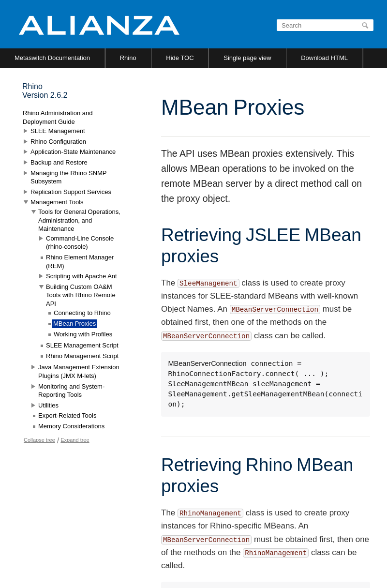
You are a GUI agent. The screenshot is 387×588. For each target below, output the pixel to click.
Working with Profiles (83, 334)
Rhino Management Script (82, 356)
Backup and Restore (59, 162)
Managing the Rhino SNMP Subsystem (68, 177)
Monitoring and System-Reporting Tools (71, 391)
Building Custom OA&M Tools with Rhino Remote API (81, 295)
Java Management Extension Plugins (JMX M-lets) (79, 371)
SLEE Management (58, 131)
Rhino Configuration (58, 142)
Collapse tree (39, 440)
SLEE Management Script (82, 345)
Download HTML (324, 58)
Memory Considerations (71, 426)
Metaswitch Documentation (52, 58)
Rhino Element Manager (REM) (80, 262)
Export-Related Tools (67, 415)
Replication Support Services (71, 192)
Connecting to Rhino (82, 313)
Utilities (48, 405)
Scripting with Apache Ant (82, 276)
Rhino (128, 58)
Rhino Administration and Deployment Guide (58, 117)
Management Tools (57, 202)
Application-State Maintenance (73, 152)
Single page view (247, 58)
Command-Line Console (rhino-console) (80, 243)
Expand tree (75, 440)
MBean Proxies (74, 324)
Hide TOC (180, 58)
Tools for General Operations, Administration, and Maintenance (79, 220)
